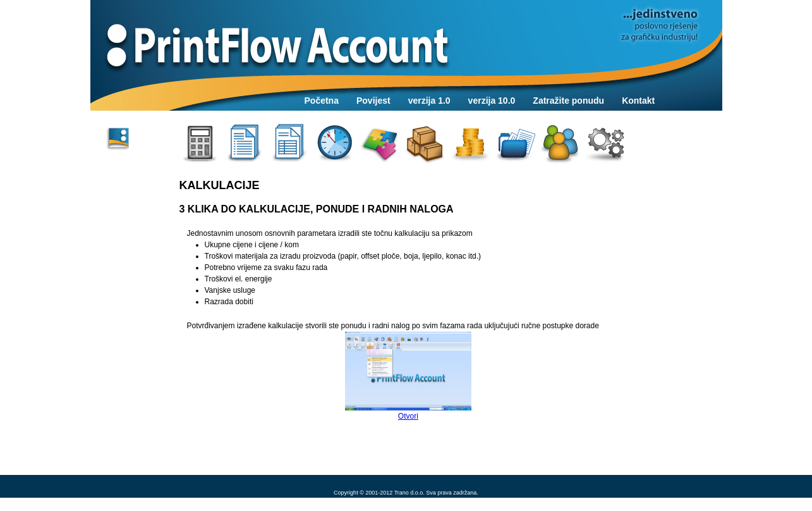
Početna (322, 101)
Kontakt (638, 101)
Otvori (408, 376)
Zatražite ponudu (568, 101)
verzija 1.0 (429, 101)
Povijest (373, 101)
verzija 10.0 (492, 101)
